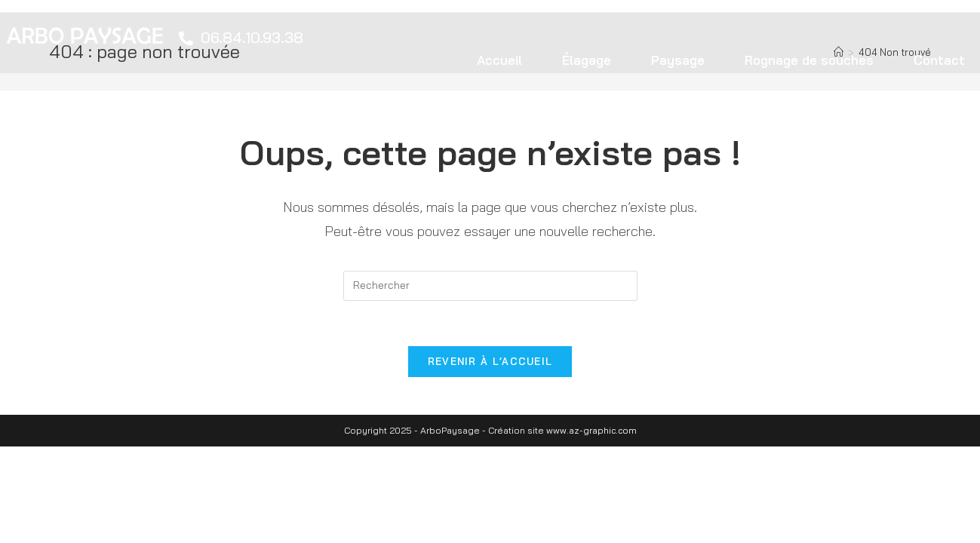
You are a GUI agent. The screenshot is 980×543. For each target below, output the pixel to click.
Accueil (499, 60)
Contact (939, 60)
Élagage (587, 60)
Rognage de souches (809, 60)
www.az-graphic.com (591, 430)
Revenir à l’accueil (490, 361)
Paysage (678, 60)
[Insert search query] (490, 286)
